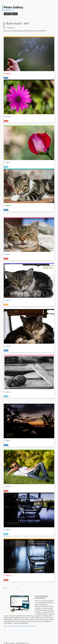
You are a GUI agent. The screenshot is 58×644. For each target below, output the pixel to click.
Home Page (8, 14)
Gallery (15, 14)
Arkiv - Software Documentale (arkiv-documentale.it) (20, 626)
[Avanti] (18, 588)
